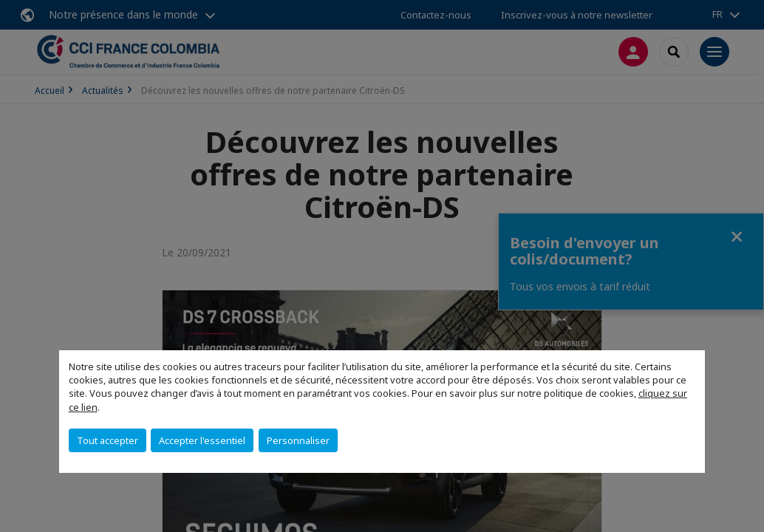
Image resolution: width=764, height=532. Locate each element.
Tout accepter (108, 440)
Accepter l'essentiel (202, 440)
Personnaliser (298, 440)
